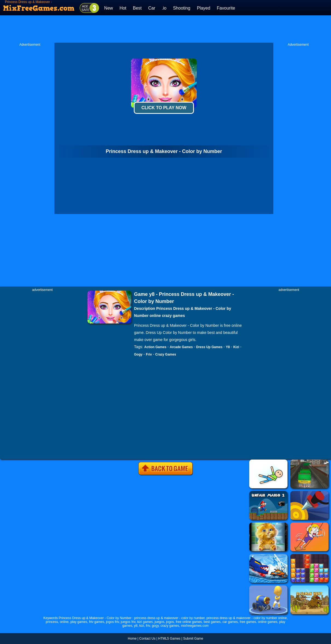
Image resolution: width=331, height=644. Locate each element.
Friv (149, 354)
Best (137, 8)
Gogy (138, 354)
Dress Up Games (209, 347)
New (109, 8)
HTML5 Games (169, 639)
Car (152, 8)
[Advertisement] (165, 29)
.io (164, 8)
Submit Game (193, 639)
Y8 (228, 347)
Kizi (236, 347)
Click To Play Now (164, 108)
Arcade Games (181, 347)
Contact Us (147, 639)
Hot (123, 8)
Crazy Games (166, 354)
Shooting (182, 8)
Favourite (226, 8)
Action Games (155, 347)
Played (204, 8)
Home (132, 639)
